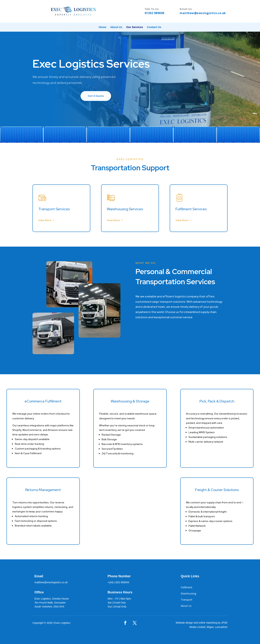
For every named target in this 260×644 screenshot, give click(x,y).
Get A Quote (96, 96)
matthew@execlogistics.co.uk (203, 13)
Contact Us (154, 27)
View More (45, 220)
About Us (116, 27)
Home (103, 27)
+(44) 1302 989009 (118, 582)
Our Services (135, 27)
